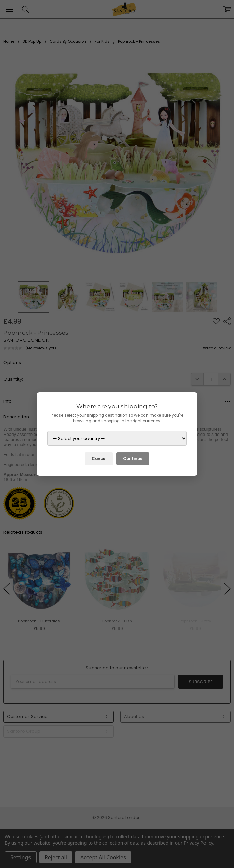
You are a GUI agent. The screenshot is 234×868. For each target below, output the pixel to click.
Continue (133, 459)
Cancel (99, 459)
